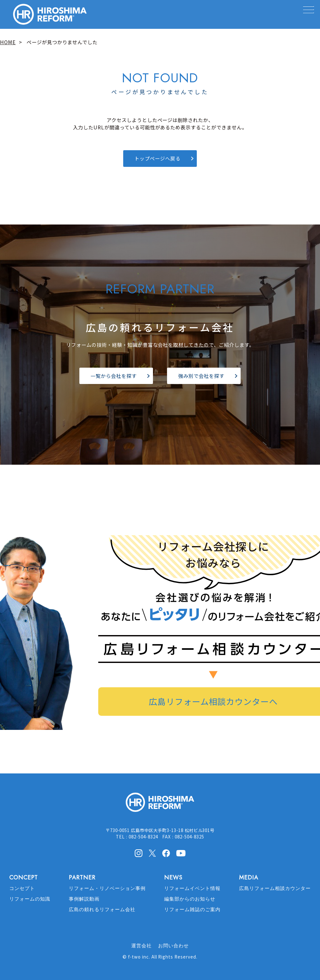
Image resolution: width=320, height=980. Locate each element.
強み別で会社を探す (201, 376)
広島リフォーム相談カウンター (275, 888)
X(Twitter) (152, 853)
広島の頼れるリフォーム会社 (102, 910)
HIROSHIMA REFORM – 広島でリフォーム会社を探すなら (50, 14)
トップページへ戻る (157, 158)
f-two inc (138, 957)
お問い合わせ (173, 946)
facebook (166, 853)
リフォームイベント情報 (192, 888)
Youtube (181, 853)
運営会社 (141, 946)
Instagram (139, 853)
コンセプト (22, 888)
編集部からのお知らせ (190, 899)
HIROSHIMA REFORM (160, 805)
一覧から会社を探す (114, 376)
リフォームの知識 (30, 899)
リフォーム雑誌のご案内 (192, 910)
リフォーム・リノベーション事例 (107, 888)
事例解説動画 (84, 899)
